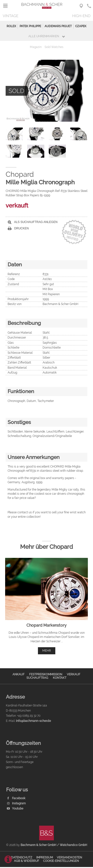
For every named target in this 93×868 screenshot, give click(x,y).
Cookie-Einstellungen (61, 861)
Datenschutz (22, 857)
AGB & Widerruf (27, 861)
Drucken (18, 228)
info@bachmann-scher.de (33, 721)
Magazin (36, 47)
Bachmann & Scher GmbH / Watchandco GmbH (54, 845)
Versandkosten (69, 857)
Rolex (11, 26)
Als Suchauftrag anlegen (33, 222)
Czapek (81, 26)
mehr (47, 651)
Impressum (45, 857)
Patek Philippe (30, 26)
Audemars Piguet (58, 26)
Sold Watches (54, 47)
